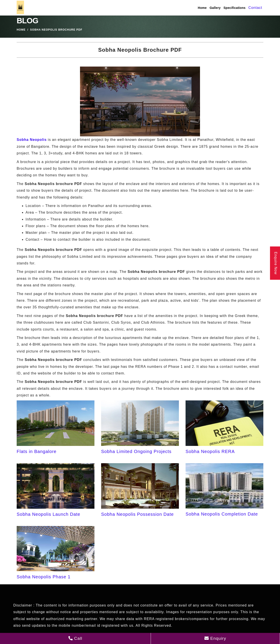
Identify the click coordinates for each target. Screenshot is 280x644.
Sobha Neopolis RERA (210, 451)
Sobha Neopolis (32, 140)
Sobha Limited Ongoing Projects (136, 451)
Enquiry (215, 638)
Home (202, 8)
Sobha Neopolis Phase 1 (44, 577)
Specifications (235, 8)
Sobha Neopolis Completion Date (222, 514)
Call (75, 638)
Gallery (215, 8)
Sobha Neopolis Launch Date (48, 514)
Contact (255, 8)
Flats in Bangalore (37, 451)
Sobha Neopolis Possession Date (137, 514)
